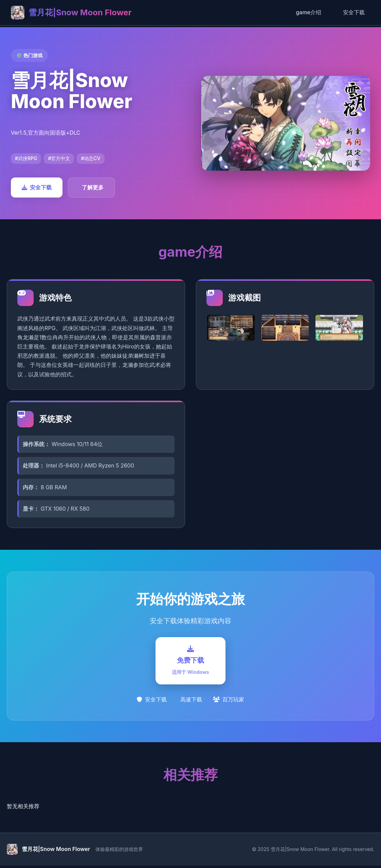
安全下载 (354, 12)
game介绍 (309, 12)
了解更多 (93, 187)
